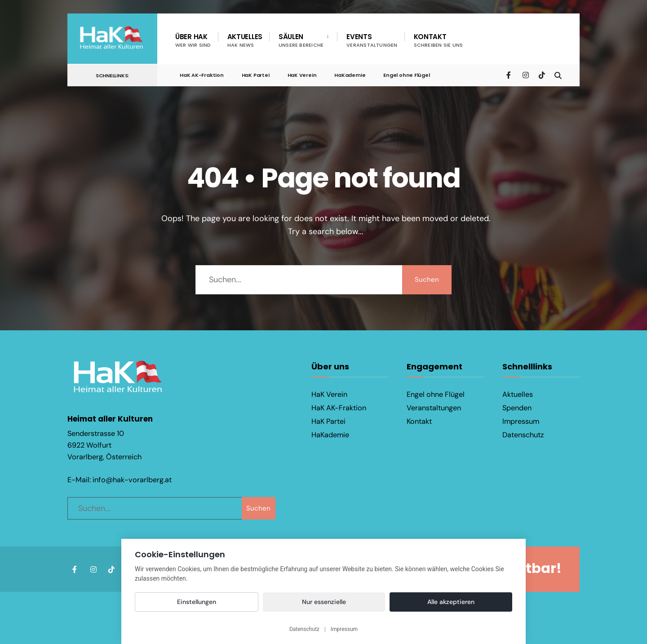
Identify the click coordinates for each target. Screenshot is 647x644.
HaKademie (350, 75)
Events (372, 40)
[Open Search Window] (558, 75)
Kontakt (439, 40)
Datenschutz (523, 435)
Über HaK (193, 40)
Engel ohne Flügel (406, 75)
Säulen (301, 40)
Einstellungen (197, 602)
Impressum (521, 421)
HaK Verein (302, 75)
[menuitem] (303, 40)
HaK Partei (256, 75)
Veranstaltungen (434, 408)
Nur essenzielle (324, 602)
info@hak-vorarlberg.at (132, 480)
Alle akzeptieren (451, 602)
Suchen (427, 280)
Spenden (517, 408)
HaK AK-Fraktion (202, 75)
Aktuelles (245, 40)
